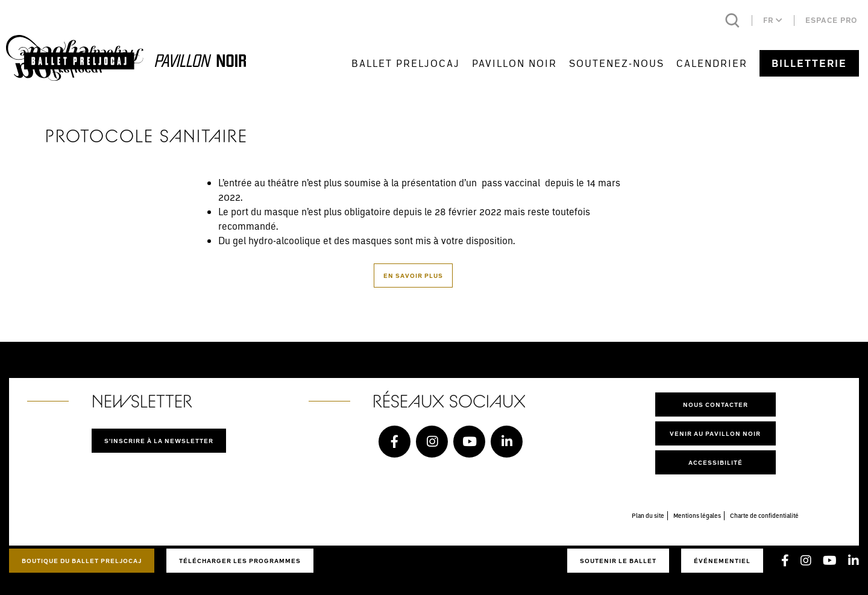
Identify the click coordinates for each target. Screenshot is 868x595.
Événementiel (722, 561)
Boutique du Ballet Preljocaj (82, 561)
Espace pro (831, 20)
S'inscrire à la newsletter (159, 441)
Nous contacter (715, 405)
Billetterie (809, 63)
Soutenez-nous (617, 63)
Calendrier (712, 63)
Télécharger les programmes (240, 561)
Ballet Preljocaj (406, 63)
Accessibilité (715, 462)
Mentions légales (697, 515)
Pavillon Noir (514, 63)
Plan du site (648, 515)
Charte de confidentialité (764, 515)
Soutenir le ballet (618, 561)
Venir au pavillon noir (715, 433)
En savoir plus (413, 275)
